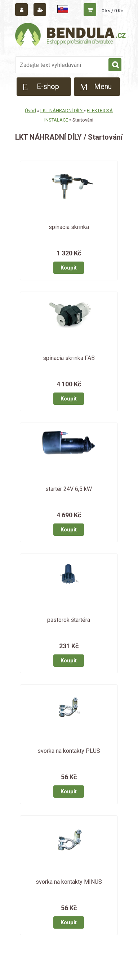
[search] (115, 65)
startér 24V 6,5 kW (69, 489)
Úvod (30, 111)
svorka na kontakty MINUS (69, 882)
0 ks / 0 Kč (112, 11)
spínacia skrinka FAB (69, 358)
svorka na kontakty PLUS (69, 751)
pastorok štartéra (69, 620)
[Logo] (71, 35)
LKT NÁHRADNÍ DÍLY (62, 111)
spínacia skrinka (69, 227)
